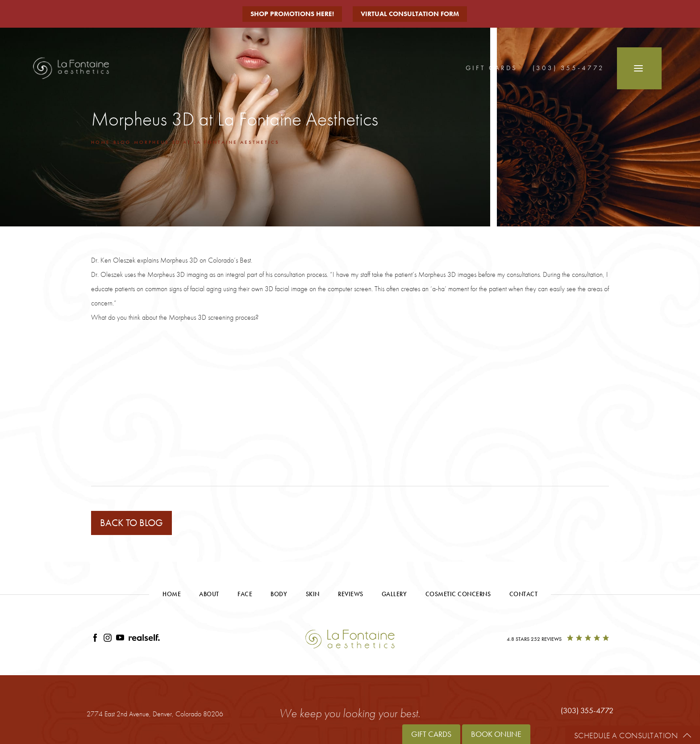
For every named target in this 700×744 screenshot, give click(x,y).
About (209, 594)
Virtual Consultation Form (410, 14)
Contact (524, 594)
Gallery (394, 594)
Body (279, 594)
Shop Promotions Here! (292, 14)
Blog (122, 142)
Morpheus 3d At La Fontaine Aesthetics (207, 142)
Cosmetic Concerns (458, 594)
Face (245, 594)
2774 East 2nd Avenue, (155, 714)
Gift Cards (492, 68)
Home (101, 142)
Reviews (351, 594)
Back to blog (131, 523)
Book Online (496, 734)
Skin (313, 594)
